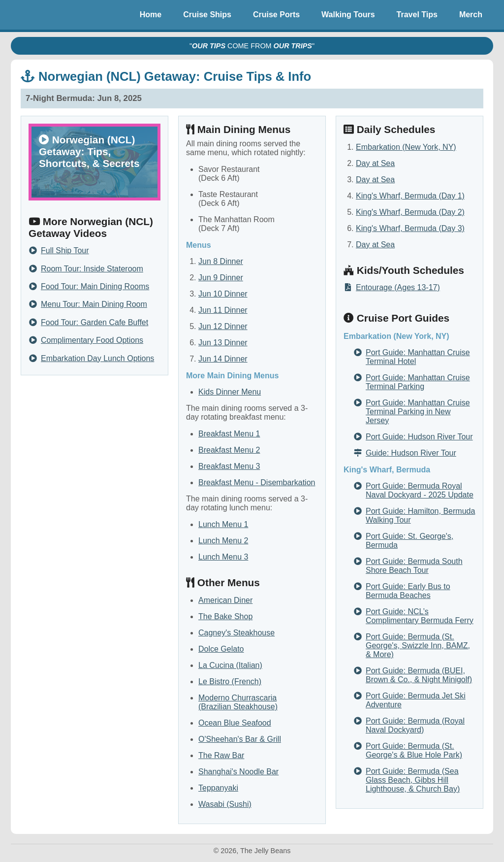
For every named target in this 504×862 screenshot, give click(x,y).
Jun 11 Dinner (223, 310)
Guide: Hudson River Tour (411, 453)
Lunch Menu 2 (223, 541)
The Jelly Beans (35, 15)
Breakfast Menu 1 (229, 434)
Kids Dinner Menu (230, 392)
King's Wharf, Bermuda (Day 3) (410, 228)
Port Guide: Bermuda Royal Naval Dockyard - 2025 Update (420, 490)
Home (151, 15)
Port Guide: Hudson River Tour (419, 437)
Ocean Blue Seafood (235, 723)
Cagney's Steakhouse (236, 633)
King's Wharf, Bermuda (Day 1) (410, 196)
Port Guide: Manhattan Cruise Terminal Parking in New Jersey (418, 412)
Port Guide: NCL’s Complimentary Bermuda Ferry (420, 616)
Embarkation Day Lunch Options (97, 359)
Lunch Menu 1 (223, 524)
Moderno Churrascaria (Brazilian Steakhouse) (238, 702)
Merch (471, 15)
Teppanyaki (218, 788)
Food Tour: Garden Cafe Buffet (94, 323)
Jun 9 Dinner (221, 278)
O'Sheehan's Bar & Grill (240, 739)
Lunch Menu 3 (223, 557)
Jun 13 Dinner (223, 343)
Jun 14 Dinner (223, 359)
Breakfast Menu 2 (229, 450)
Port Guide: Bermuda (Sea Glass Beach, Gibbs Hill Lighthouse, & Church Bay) (413, 780)
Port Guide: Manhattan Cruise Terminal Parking (418, 382)
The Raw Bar (221, 755)
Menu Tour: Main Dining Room (94, 304)
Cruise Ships (207, 15)
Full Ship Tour (65, 251)
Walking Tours (348, 15)
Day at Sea (375, 163)
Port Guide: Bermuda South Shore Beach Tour (414, 566)
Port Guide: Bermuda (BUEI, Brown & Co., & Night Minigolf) (419, 675)
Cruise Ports (276, 15)
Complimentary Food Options (92, 340)
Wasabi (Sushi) (225, 804)
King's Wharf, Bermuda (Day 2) (410, 212)
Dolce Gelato (221, 649)
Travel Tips (417, 15)
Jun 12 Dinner (223, 326)
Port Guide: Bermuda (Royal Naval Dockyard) (415, 725)
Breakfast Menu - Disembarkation (257, 482)
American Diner (225, 600)
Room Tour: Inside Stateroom (92, 269)
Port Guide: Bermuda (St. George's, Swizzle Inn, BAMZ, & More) (418, 646)
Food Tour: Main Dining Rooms (95, 287)
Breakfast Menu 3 (229, 466)
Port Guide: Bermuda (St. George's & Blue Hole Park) (414, 750)
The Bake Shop (225, 616)
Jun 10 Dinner (223, 294)
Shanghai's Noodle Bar (238, 772)
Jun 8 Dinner (221, 261)
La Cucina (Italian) (230, 665)
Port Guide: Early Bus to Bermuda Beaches (408, 591)
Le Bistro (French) (230, 681)
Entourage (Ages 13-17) (398, 288)
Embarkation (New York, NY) (406, 147)
